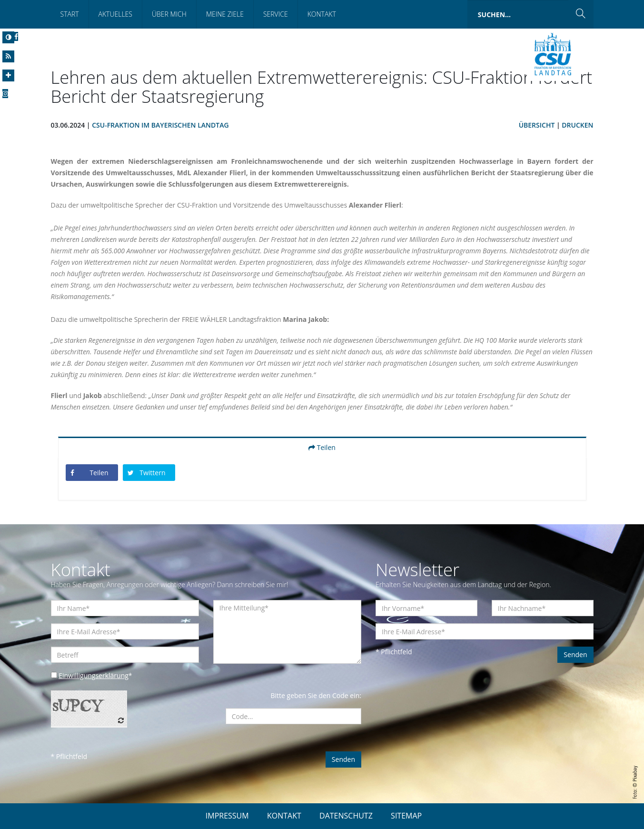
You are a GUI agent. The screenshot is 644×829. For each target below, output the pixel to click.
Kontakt (322, 14)
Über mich (169, 14)
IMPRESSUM (227, 816)
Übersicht (537, 125)
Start (70, 14)
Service (276, 14)
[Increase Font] (8, 75)
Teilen (322, 447)
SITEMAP (406, 816)
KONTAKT (284, 816)
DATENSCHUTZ (346, 816)
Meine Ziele (225, 14)
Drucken (577, 125)
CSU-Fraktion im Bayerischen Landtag (160, 125)
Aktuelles (115, 14)
